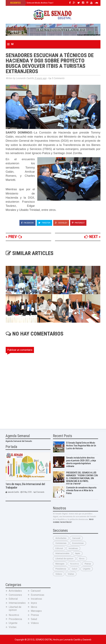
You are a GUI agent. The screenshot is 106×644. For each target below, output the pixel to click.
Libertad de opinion (64, 559)
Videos (59, 574)
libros (82, 559)
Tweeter (44, 223)
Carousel (76, 538)
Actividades (61, 538)
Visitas (71, 574)
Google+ (61, 223)
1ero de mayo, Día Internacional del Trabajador (25, 486)
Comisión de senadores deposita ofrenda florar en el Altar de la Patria (81, 490)
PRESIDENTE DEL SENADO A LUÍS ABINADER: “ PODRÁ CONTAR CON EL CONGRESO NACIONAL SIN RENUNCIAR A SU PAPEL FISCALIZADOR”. (82, 478)
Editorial (59, 548)
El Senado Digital (43, 640)
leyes (78, 553)
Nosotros (74, 564)
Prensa (88, 564)
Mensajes (60, 564)
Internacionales (62, 553)
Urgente (87, 569)
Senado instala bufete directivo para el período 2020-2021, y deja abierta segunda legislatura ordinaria (81, 462)
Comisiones (61, 543)
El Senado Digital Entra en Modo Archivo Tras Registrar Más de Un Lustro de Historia (49, 3)
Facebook (27, 223)
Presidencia (61, 569)
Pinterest (78, 223)
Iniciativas (73, 548)
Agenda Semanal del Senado (19, 441)
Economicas (78, 543)
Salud (74, 569)
